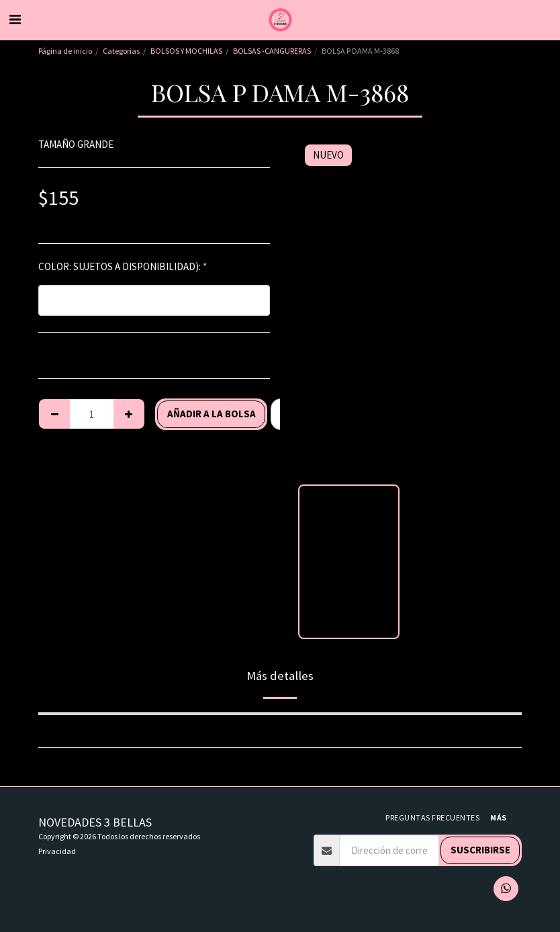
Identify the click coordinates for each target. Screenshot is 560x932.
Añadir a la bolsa (212, 414)
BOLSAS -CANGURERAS (272, 51)
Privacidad (57, 851)
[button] (15, 19)
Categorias (121, 51)
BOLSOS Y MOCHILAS (186, 51)
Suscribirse (480, 850)
